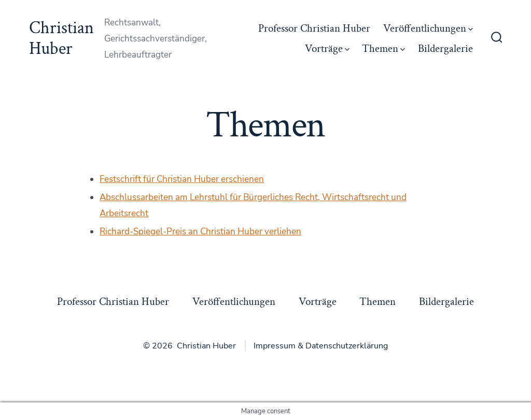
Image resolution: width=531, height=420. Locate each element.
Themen (383, 48)
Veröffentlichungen (428, 28)
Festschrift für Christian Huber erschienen (182, 179)
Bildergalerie (445, 48)
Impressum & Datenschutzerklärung (321, 346)
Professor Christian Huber (314, 28)
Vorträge (327, 48)
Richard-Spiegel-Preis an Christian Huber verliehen (200, 232)
